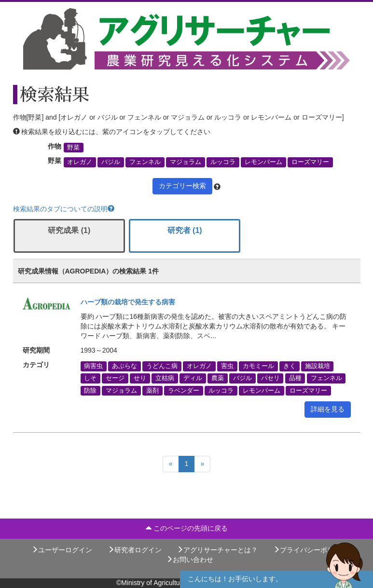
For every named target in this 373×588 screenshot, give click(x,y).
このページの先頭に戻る (187, 528)
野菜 (73, 148)
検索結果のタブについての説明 (64, 209)
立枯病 (165, 378)
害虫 (227, 366)
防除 (90, 390)
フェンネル (145, 162)
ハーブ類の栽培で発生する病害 (128, 302)
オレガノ (80, 162)
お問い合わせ (190, 560)
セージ (115, 378)
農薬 (218, 378)
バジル (111, 162)
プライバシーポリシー (310, 550)
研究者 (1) (185, 230)
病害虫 (93, 366)
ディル (193, 378)
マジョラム (186, 162)
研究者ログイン (135, 550)
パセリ (270, 378)
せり (140, 378)
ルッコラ (223, 162)
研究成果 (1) (69, 230)
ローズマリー (310, 162)
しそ (90, 378)
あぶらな (124, 366)
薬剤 (152, 390)
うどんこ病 (162, 366)
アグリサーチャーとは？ (217, 550)
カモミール (258, 366)
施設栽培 (318, 366)
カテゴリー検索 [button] (182, 186)
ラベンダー (184, 390)
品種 (295, 378)
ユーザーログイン (62, 550)
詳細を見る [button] (328, 409)
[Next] (202, 464)
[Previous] (171, 464)
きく (290, 366)
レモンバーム (263, 162)
